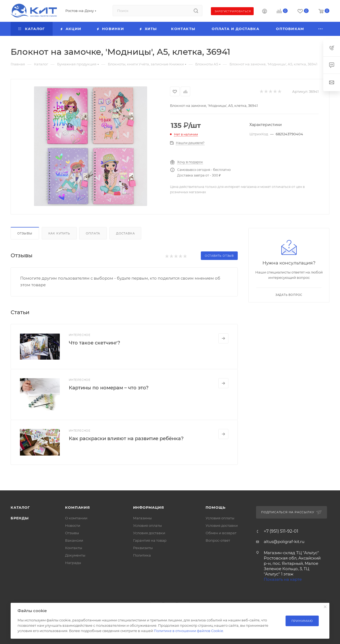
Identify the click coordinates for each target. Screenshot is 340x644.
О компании (76, 518)
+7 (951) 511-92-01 (281, 531)
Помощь (216, 507)
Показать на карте (283, 579)
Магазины (142, 518)
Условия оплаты (147, 525)
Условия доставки (149, 533)
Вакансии (74, 540)
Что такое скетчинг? (94, 343)
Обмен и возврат (221, 533)
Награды (73, 563)
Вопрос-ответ (218, 540)
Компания (77, 507)
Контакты (74, 548)
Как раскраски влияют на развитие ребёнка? (126, 439)
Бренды (20, 518)
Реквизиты (143, 548)
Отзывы (25, 233)
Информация (149, 507)
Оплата (93, 233)
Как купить (59, 233)
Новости (73, 525)
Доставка (125, 233)
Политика (142, 555)
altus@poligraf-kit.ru (284, 542)
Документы (75, 555)
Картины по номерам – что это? (109, 388)
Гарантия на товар (150, 540)
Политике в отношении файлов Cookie (188, 631)
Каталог (20, 507)
